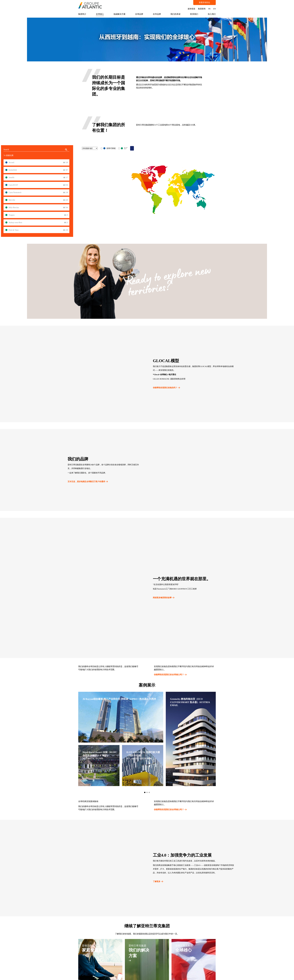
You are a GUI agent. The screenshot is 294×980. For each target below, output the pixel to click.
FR (209, 9)
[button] (145, 792)
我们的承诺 (175, 14)
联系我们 (194, 14)
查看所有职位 (204, 3)
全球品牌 (139, 14)
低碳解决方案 (119, 14)
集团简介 (82, 14)
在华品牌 (157, 14)
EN (214, 9)
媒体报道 (191, 9)
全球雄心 (100, 14)
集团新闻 (202, 9)
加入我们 (212, 14)
